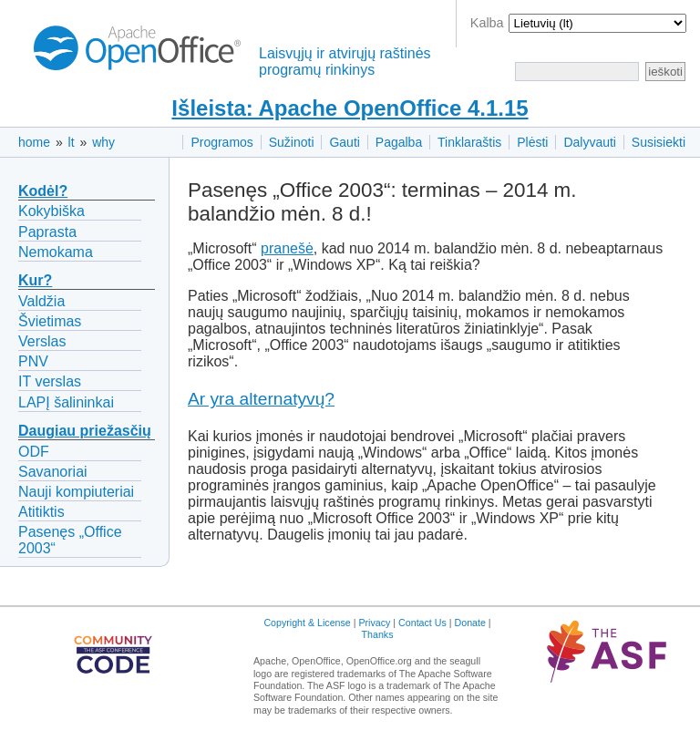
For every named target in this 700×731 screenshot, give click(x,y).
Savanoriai (53, 472)
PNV (33, 361)
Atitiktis (41, 512)
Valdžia (41, 301)
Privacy (374, 623)
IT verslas (50, 381)
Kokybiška (51, 211)
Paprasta (47, 232)
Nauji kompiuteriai (76, 492)
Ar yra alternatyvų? (261, 399)
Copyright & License (307, 623)
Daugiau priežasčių (85, 431)
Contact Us (422, 623)
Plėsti (532, 142)
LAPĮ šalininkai (66, 402)
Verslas (42, 341)
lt (72, 142)
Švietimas (50, 321)
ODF (34, 452)
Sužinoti (292, 142)
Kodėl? (43, 191)
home (34, 142)
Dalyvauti (590, 142)
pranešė (287, 248)
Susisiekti (659, 142)
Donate (470, 623)
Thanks (378, 634)
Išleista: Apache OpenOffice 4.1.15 (350, 108)
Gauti (344, 142)
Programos (221, 142)
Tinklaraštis (469, 142)
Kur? (35, 280)
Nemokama (56, 252)
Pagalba (399, 142)
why (103, 142)
